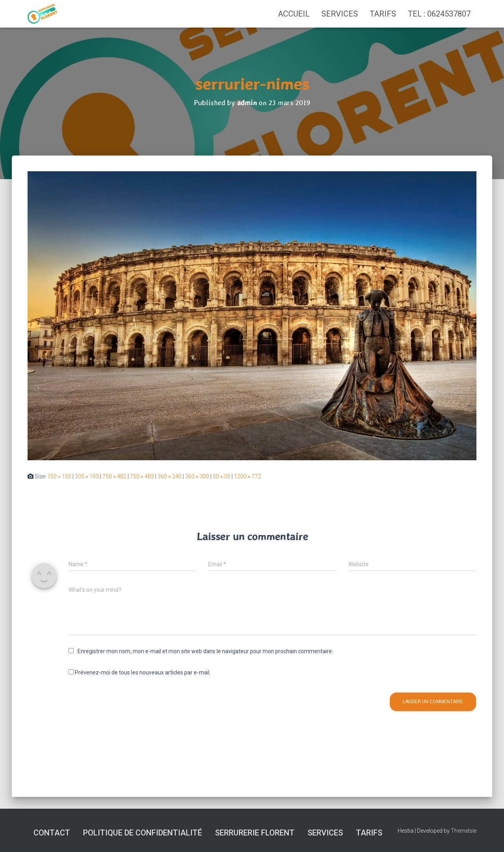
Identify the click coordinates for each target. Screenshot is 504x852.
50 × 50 (221, 476)
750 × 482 (114, 476)
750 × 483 (142, 476)
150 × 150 (59, 476)
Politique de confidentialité (143, 833)
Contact (52, 833)
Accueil (294, 14)
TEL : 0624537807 (439, 14)
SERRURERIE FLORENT (255, 833)
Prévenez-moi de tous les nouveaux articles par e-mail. (143, 672)
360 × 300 (197, 476)
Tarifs (383, 14)
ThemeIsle (464, 831)
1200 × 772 (247, 476)
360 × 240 (170, 476)
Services (340, 14)
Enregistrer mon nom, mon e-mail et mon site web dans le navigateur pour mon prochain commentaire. (205, 651)
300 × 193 (87, 476)
